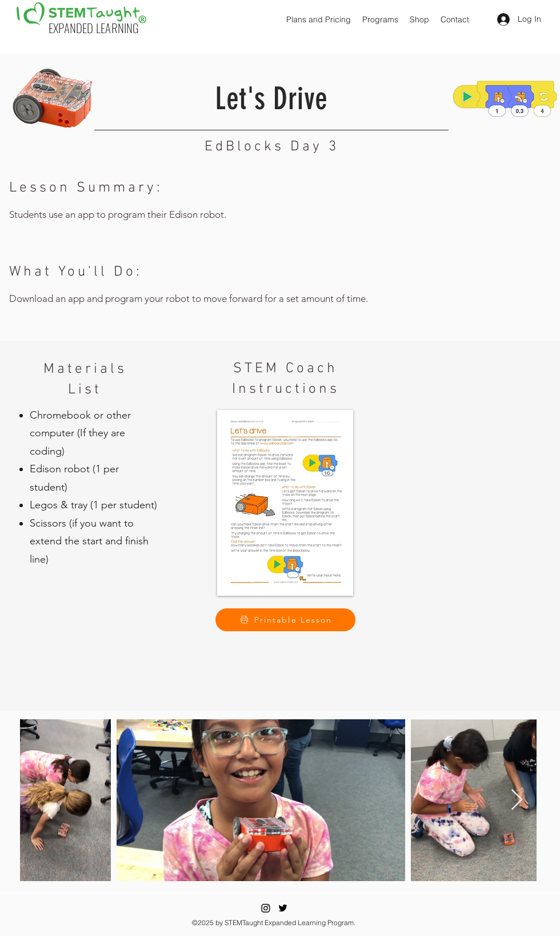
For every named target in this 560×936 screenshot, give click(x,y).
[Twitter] (283, 908)
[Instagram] (266, 908)
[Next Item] (517, 800)
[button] (319, 19)
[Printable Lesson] (285, 620)
